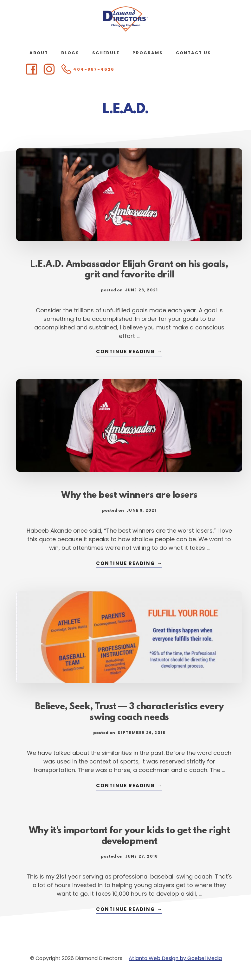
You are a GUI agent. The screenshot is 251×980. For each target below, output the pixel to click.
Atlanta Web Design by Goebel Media (175, 958)
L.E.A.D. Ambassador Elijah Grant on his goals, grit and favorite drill (129, 270)
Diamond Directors (125, 19)
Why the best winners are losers (129, 496)
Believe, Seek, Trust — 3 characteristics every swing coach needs (129, 712)
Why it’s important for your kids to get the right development (129, 836)
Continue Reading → (129, 352)
